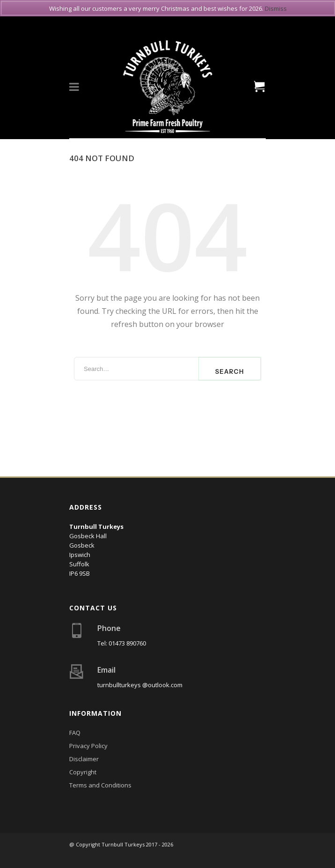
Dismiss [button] (276, 8)
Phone (109, 628)
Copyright (83, 772)
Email (106, 670)
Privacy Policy (88, 746)
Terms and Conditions (100, 785)
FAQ (75, 733)
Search (230, 371)
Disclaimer (84, 759)
